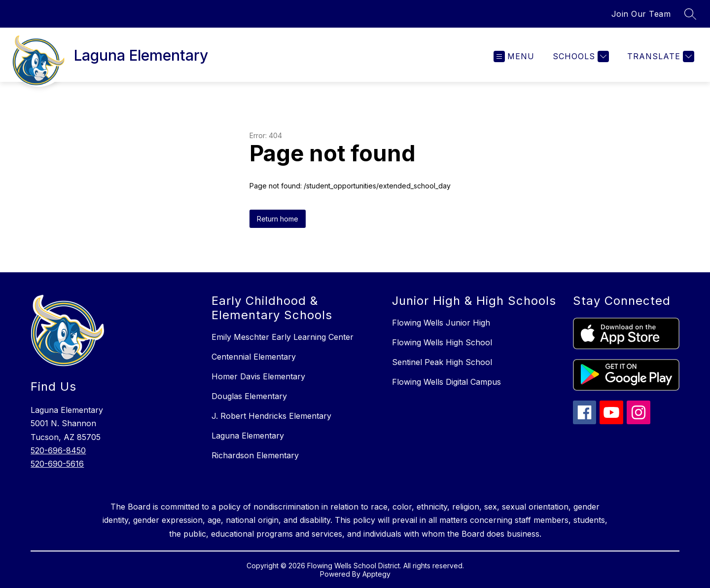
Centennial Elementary (254, 357)
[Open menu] (514, 56)
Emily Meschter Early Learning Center (283, 337)
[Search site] (690, 14)
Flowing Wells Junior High (441, 323)
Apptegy (376, 574)
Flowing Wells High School (442, 342)
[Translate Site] (659, 56)
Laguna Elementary (248, 436)
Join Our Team (641, 14)
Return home (278, 219)
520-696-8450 (58, 450)
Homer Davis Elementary (258, 376)
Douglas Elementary (249, 396)
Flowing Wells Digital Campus (446, 382)
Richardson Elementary (255, 455)
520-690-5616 (57, 464)
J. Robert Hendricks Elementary (271, 416)
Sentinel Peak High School (442, 362)
